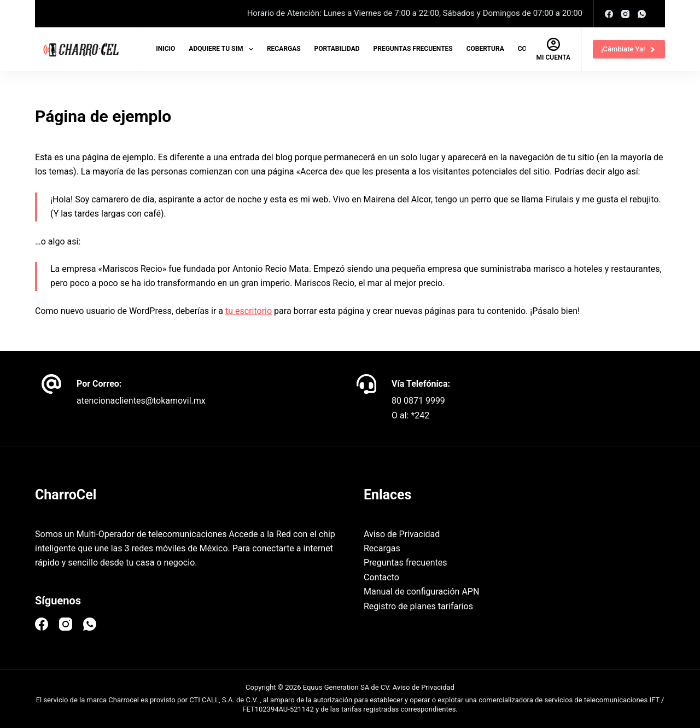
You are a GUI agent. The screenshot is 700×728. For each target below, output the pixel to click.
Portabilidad (337, 49)
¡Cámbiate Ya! (629, 49)
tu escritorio (249, 311)
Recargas (284, 49)
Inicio (165, 49)
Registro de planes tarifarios (418, 606)
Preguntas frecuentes (413, 49)
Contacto (381, 577)
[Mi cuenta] (554, 49)
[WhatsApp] (642, 14)
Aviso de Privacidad (402, 534)
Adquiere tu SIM (223, 49)
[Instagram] (625, 14)
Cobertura (485, 49)
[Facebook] (609, 14)
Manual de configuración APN (421, 592)
